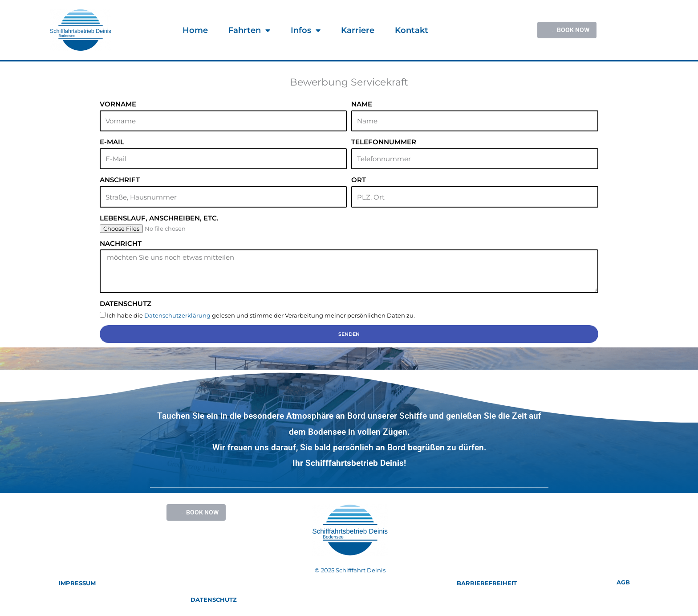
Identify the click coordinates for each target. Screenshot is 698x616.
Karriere (358, 30)
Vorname (118, 104)
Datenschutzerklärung (177, 315)
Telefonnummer (384, 142)
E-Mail (112, 142)
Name (362, 104)
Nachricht (121, 243)
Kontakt (412, 30)
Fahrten (249, 30)
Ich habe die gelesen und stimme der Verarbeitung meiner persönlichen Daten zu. (261, 315)
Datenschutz (126, 304)
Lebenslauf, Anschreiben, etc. (159, 218)
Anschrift (120, 180)
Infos (306, 30)
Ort (359, 180)
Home (195, 30)
